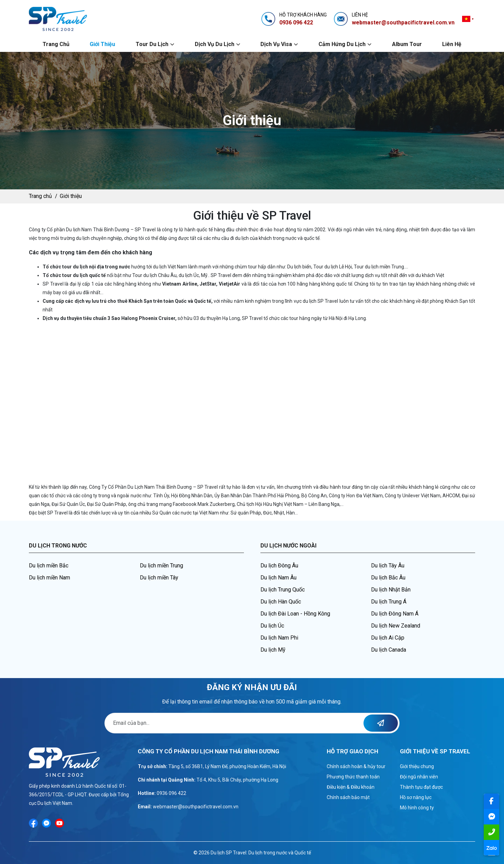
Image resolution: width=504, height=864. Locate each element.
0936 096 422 (171, 793)
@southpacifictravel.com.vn (208, 807)
